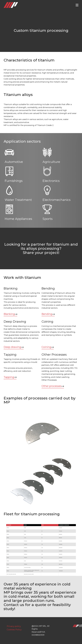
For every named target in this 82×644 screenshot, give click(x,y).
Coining (48, 347)
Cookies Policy (14, 630)
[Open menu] (77, 5)
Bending (48, 314)
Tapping (10, 377)
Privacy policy (14, 626)
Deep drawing (14, 347)
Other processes (53, 386)
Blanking (10, 314)
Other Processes (49, 380)
